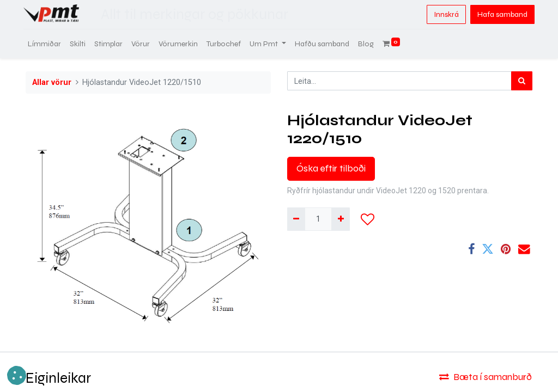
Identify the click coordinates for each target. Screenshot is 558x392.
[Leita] (522, 81)
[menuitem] (47, 44)
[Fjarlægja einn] (296, 219)
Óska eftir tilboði (331, 169)
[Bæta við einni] (340, 219)
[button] (368, 219)
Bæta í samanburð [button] (486, 377)
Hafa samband (500, 14)
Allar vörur (52, 82)
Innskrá (444, 14)
